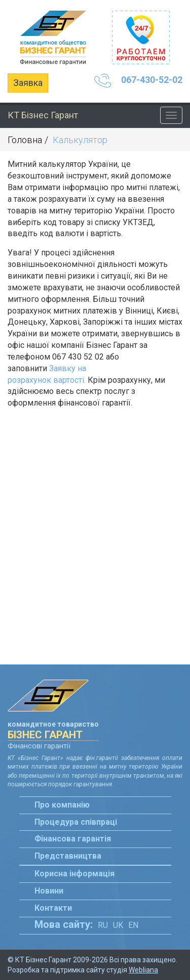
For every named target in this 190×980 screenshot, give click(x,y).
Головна (25, 140)
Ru (103, 925)
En (133, 925)
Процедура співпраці (76, 822)
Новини (49, 891)
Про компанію (62, 805)
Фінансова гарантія (73, 839)
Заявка (28, 83)
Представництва (68, 856)
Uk (118, 925)
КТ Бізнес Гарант (43, 115)
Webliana (143, 970)
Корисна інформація (74, 874)
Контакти (53, 908)
